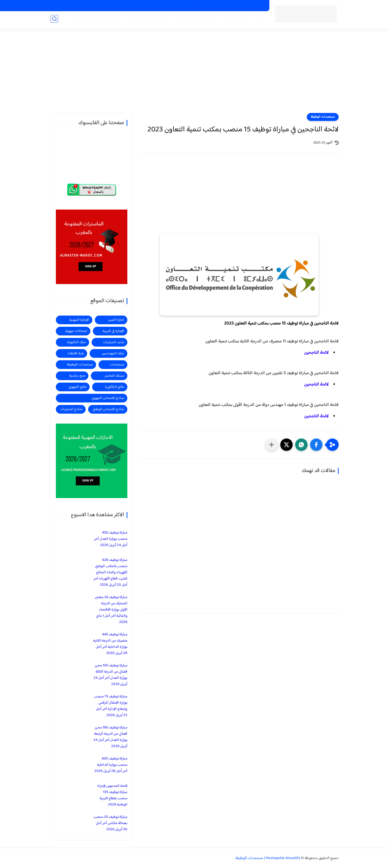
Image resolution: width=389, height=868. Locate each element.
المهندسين (77, 20)
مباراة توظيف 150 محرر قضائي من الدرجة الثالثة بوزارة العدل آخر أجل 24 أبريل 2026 (110, 675)
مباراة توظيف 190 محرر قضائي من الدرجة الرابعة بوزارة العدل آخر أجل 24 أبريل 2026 (110, 737)
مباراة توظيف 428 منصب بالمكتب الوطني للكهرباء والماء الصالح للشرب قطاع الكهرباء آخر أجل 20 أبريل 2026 (110, 572)
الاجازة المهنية (137, 20)
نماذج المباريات (71, 409)
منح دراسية (168, 6)
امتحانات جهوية (76, 331)
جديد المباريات (204, 20)
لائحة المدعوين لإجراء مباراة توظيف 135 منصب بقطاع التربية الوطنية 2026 (112, 795)
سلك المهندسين (113, 353)
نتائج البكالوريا (115, 387)
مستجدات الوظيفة (234, 20)
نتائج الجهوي (77, 387)
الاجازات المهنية (221, 6)
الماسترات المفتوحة (251, 6)
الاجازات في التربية (193, 6)
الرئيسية (258, 20)
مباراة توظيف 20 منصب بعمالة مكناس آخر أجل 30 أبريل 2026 (110, 823)
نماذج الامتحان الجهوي (108, 398)
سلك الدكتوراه (76, 342)
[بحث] (54, 20)
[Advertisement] (195, 74)
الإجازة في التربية (113, 331)
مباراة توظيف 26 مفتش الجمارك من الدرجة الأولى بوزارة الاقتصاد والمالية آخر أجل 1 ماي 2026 (111, 610)
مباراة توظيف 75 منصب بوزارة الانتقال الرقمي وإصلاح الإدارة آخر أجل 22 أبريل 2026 (111, 706)
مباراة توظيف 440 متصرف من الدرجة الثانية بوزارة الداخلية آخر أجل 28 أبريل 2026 (110, 644)
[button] (316, 445)
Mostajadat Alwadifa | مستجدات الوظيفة (268, 858)
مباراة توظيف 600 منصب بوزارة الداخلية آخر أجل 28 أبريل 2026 (111, 765)
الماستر (95, 20)
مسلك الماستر (114, 376)
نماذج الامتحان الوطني (108, 409)
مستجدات (181, 20)
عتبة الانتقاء (76, 353)
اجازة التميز (113, 20)
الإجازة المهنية (79, 320)
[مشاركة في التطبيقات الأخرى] (272, 445)
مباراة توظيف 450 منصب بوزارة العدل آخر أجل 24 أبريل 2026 (111, 539)
